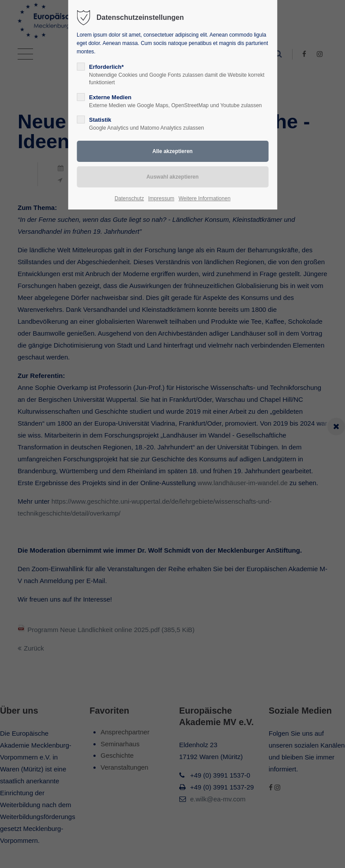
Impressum (161, 198)
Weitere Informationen (204, 198)
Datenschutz (129, 198)
